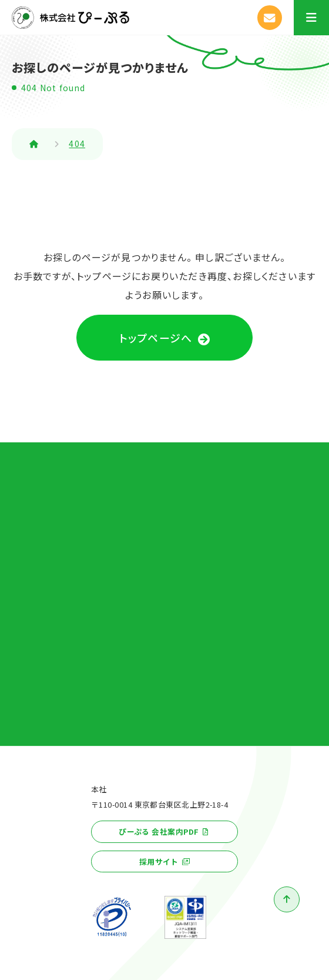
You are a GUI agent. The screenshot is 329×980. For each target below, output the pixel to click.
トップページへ (156, 338)
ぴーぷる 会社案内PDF (159, 831)
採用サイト (159, 861)
